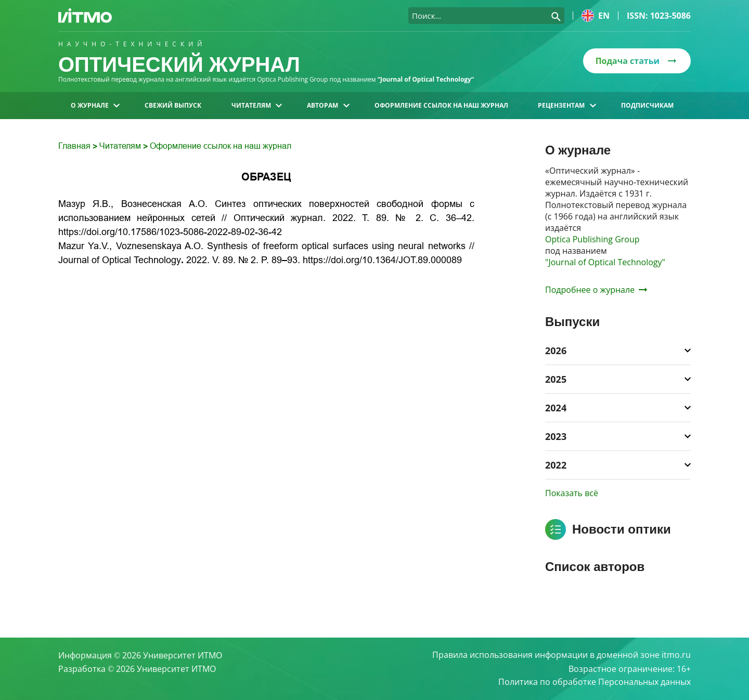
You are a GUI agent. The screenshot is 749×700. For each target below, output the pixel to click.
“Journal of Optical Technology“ (426, 79)
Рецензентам (567, 105)
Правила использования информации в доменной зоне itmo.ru (561, 655)
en (596, 16)
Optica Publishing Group (592, 239)
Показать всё (572, 493)
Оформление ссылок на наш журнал (441, 105)
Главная (75, 146)
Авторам (328, 105)
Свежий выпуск (173, 105)
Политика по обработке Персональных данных (595, 682)
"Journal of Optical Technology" (605, 262)
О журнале (95, 105)
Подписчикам (647, 105)
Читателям (257, 105)
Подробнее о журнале (596, 290)
